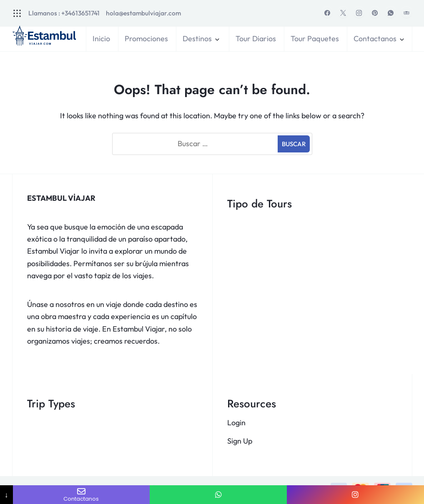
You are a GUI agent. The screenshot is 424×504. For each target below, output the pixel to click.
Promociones (146, 39)
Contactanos (375, 39)
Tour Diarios (256, 39)
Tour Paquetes (315, 39)
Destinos (197, 39)
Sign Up (240, 441)
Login (236, 423)
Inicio (101, 39)
